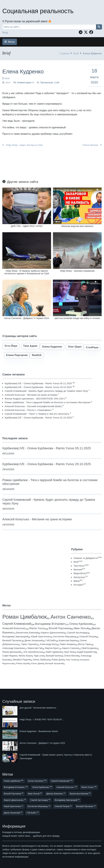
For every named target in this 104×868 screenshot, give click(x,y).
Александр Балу (48, 644)
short (8, 82)
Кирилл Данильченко (53, 633)
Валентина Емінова (27, 633)
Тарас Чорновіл (29, 644)
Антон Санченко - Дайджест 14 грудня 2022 (42, 743)
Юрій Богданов (89, 648)
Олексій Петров (88, 637)
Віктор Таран (85, 644)
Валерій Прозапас (12, 640)
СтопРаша (92, 347)
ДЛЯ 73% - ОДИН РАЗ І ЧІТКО (27, 226)
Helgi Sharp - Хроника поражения (77, 271)
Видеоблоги (82, 573)
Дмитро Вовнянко (56, 793)
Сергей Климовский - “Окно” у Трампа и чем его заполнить (37, 414)
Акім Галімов (72, 660)
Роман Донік (58, 660)
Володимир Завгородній (15, 637)
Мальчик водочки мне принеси (77, 226)
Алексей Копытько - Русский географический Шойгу (33, 406)
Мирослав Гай (35, 648)
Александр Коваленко (14, 648)
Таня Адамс (30, 346)
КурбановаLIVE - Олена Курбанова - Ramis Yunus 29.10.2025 (38, 387)
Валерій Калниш (54, 656)
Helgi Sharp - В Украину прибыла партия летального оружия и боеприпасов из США (27, 272)
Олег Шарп (75, 347)
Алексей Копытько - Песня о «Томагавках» (28, 410)
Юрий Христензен (41, 637)
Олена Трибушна (41, 660)
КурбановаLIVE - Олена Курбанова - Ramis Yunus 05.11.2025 (38, 383)
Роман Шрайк (23, 663)
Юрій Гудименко (54, 652)
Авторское (81, 577)
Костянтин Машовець (65, 637)
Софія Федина (10, 656)
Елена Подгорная (17, 355)
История (80, 585)
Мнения (79, 569)
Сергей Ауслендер (77, 633)
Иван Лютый (81, 628)
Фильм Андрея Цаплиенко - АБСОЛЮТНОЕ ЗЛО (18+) (35, 399)
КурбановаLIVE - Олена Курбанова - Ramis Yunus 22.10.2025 (38, 418)
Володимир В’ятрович (50, 624)
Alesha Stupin (25, 656)
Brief (76, 53)
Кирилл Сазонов (70, 648)
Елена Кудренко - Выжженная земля (39, 731)
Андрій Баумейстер (86, 652)
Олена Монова (92, 145)
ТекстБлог (81, 566)
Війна (78, 581)
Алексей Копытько (14, 628)
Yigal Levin (39, 656)
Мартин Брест (52, 648)
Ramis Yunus (37, 628)
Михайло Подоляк (22, 660)
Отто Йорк (11, 346)
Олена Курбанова (81, 624)
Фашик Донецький (12, 652)
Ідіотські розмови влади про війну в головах (77, 318)
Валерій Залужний (54, 663)
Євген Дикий (37, 663)
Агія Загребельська (33, 652)
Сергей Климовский (17, 624)
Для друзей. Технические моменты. (38, 708)
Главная (64, 53)
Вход (5, 33)
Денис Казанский (34, 640)
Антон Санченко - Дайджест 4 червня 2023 (27, 318)
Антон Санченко (71, 617)
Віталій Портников (60, 628)
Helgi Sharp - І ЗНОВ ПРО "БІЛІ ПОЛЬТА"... (42, 719)
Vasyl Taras (69, 652)
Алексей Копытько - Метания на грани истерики (31, 395)
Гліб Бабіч (51, 640)
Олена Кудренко (52, 347)
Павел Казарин (68, 644)
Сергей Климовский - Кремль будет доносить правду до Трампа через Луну (46, 391)
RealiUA (37, 355)
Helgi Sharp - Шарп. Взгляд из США (23, 145)
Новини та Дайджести (88, 558)
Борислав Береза (68, 640)
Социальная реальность (38, 11)
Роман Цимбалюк (25, 617)
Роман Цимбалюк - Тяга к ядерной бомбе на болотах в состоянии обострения (48, 402)
